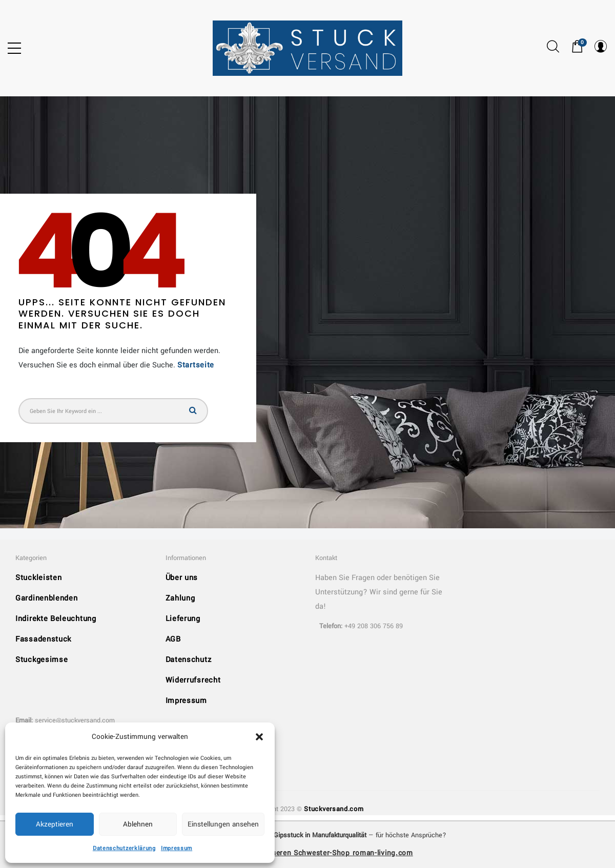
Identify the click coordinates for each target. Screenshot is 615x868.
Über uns (182, 578)
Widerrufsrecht (193, 680)
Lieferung (183, 619)
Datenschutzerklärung (124, 848)
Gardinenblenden (47, 598)
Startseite (196, 365)
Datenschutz (189, 660)
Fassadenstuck (43, 639)
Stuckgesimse (42, 660)
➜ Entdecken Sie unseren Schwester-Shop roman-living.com (307, 853)
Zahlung (180, 598)
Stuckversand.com (334, 809)
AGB (173, 639)
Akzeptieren (55, 824)
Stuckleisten (38, 578)
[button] (259, 737)
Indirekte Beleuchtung (56, 619)
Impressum (177, 848)
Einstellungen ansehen (223, 824)
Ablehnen (138, 824)
